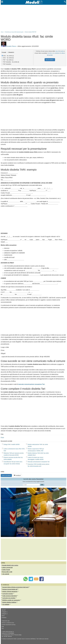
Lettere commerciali (7, 567)
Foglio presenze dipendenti (10, 596)
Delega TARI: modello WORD (12, 444)
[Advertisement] (33, 18)
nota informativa (60, 51)
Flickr (2, 438)
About (3, 616)
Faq (3, 628)
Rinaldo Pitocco (11, 46)
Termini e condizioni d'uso (8, 623)
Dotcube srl (11, 632)
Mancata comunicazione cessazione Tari (39, 462)
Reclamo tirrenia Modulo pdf (10, 589)
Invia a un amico (6, 475)
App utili (4, 610)
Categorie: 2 (5, 614)
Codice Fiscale (6, 570)
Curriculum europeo (8, 594)
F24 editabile (6, 604)
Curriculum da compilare (9, 598)
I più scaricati (6, 574)
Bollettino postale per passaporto (11, 600)
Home (2, 32)
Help (3, 627)
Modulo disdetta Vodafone (9, 602)
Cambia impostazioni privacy (9, 625)
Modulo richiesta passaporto (10, 591)
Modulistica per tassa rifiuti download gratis (14, 32)
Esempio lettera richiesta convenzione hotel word (15, 587)
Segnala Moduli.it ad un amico (10, 565)
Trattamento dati (6, 621)
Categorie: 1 (5, 612)
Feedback (17, 475)
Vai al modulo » (50, 60)
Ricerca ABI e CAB (7, 572)
